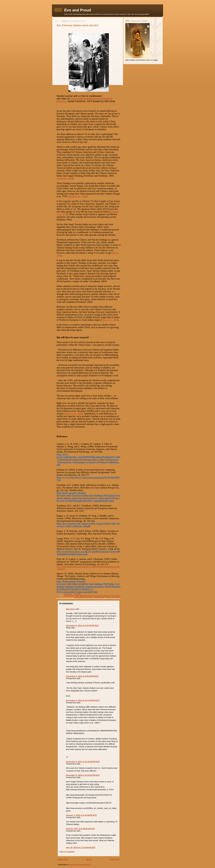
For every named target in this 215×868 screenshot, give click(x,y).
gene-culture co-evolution (84, 597)
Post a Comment (67, 852)
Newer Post (63, 859)
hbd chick (70, 609)
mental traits (110, 597)
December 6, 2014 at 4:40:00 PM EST (82, 626)
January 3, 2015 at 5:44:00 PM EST (81, 815)
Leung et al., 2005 (73, 414)
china (77, 596)
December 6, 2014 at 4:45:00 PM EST (82, 676)
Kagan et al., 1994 (77, 196)
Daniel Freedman (86, 596)
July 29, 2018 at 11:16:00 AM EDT (81, 847)
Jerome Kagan (99, 597)
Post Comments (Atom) (80, 865)
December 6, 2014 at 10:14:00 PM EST (83, 700)
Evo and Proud (78, 10)
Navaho (118, 597)
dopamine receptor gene (102, 596)
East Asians (116, 596)
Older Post (115, 859)
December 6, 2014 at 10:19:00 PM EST (83, 775)
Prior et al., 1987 (109, 320)
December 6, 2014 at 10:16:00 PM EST (83, 762)
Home (89, 859)
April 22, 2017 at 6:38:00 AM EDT (81, 829)
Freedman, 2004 (65, 178)
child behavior (69, 596)
